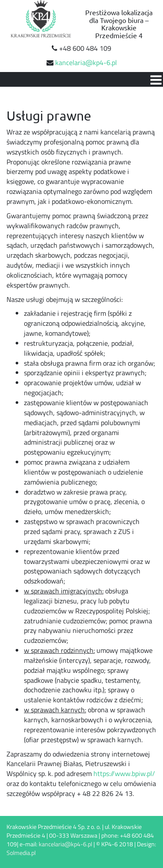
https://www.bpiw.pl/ (124, 773)
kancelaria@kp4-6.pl (86, 62)
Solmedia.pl (21, 853)
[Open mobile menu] (156, 79)
